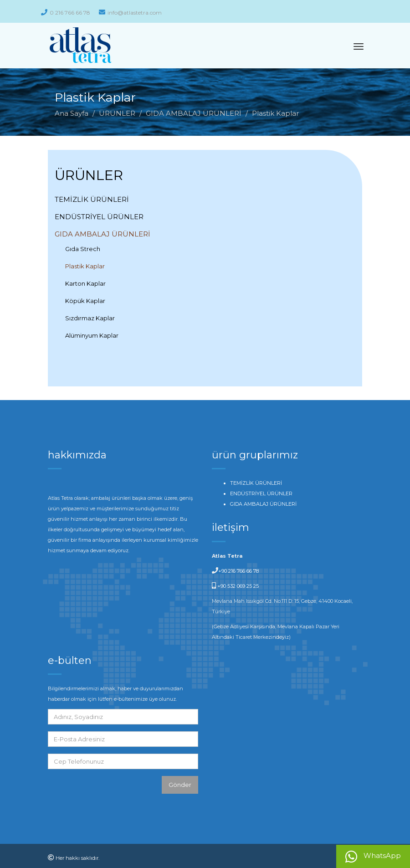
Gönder (180, 785)
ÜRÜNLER (117, 113)
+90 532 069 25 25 (237, 586)
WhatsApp (373, 857)
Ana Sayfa (72, 113)
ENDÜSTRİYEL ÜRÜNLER (99, 217)
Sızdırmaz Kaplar (90, 318)
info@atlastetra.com (130, 13)
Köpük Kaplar (85, 301)
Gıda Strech (83, 249)
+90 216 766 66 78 (238, 571)
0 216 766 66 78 (66, 13)
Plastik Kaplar (85, 266)
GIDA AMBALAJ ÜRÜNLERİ (194, 113)
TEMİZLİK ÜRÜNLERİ (92, 199)
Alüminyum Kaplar (92, 335)
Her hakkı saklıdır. (77, 858)
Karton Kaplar (85, 283)
